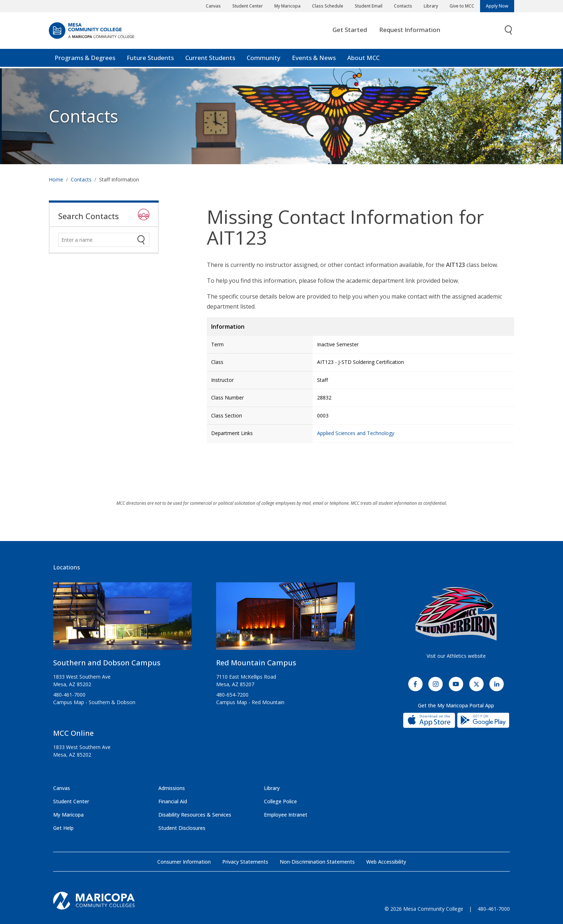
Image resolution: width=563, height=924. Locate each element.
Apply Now (497, 6)
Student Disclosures (182, 828)
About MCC (363, 59)
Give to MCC (462, 6)
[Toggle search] (509, 31)
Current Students (210, 59)
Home (56, 179)
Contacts (403, 6)
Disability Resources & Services (195, 815)
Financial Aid (173, 801)
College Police (280, 801)
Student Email (369, 6)
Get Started (350, 31)
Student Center (248, 6)
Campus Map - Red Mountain (250, 702)
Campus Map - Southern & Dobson (94, 702)
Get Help (63, 828)
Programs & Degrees (85, 59)
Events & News (314, 59)
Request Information (410, 31)
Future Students (150, 59)
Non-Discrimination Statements (317, 862)
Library (431, 6)
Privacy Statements (245, 862)
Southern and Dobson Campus (107, 663)
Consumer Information (184, 862)
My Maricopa (287, 6)
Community (264, 59)
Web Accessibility (386, 862)
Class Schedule (328, 6)
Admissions (172, 788)
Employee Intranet (286, 815)
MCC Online (73, 733)
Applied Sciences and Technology (356, 433)
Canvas (213, 6)
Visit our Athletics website (456, 656)
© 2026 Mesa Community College (424, 909)
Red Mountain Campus (256, 663)
